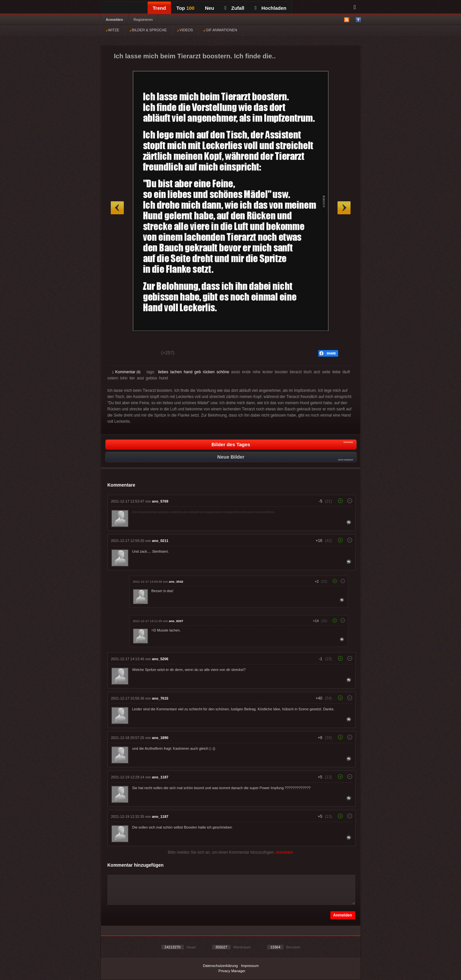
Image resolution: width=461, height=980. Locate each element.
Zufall (234, 8)
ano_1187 (160, 777)
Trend (159, 8)
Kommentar (127, 372)
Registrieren (143, 20)
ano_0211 (160, 541)
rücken (209, 372)
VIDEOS (185, 30)
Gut (120, 354)
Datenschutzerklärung (220, 966)
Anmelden (115, 20)
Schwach (144, 354)
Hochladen (271, 8)
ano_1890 (160, 738)
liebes (163, 372)
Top (185, 8)
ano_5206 (160, 659)
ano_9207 (176, 621)
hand (188, 372)
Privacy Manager (232, 971)
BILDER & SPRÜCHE (148, 30)
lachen (176, 372)
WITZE (113, 30)
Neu (209, 8)
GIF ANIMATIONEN (220, 30)
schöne (223, 372)
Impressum (250, 966)
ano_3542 (176, 582)
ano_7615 (160, 698)
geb (198, 372)
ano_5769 (160, 501)
